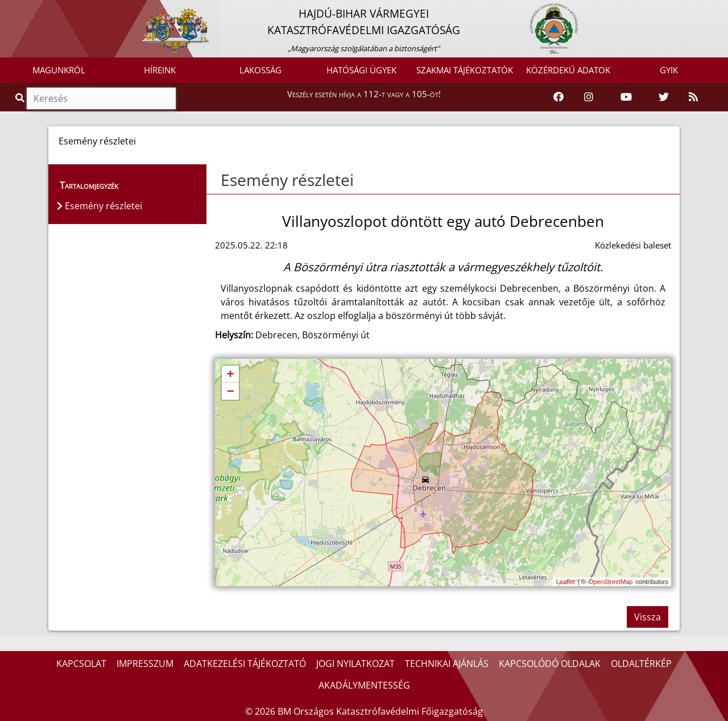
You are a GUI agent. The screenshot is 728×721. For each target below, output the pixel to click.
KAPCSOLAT (81, 664)
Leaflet (566, 582)
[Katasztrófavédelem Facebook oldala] (559, 97)
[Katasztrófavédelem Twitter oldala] (664, 97)
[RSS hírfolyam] (693, 97)
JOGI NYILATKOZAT (355, 664)
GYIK (669, 70)
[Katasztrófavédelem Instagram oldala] (589, 97)
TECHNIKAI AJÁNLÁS (447, 664)
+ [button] (230, 375)
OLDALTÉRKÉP (641, 664)
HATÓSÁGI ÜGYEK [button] (361, 70)
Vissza (648, 617)
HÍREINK (160, 70)
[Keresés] (101, 98)
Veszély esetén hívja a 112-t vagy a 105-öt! (364, 94)
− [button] (230, 392)
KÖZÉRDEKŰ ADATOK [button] (568, 70)
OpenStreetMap (611, 582)
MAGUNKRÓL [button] (59, 70)
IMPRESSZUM (145, 664)
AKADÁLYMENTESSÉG (364, 685)
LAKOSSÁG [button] (260, 70)
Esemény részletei (287, 180)
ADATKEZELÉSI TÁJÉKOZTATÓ (245, 664)
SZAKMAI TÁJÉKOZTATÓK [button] (465, 70)
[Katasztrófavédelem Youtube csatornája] (626, 97)
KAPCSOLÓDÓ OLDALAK (550, 664)
